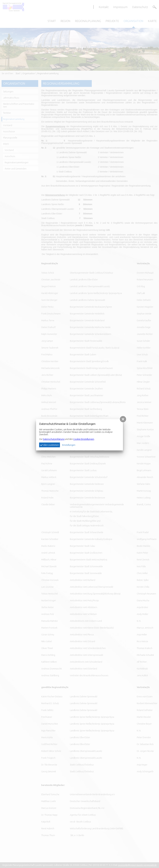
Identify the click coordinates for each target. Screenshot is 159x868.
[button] (123, 419)
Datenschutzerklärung (54, 439)
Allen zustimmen (49, 445)
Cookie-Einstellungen (84, 439)
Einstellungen (69, 445)
